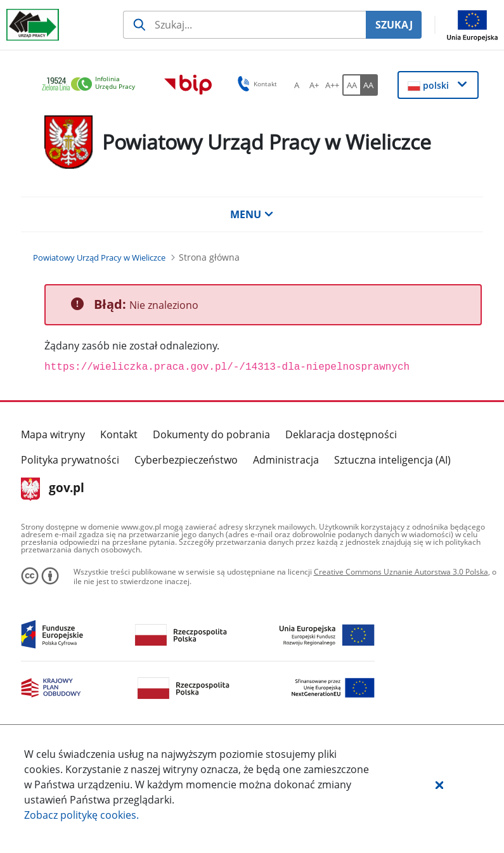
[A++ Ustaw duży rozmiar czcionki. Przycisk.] (332, 85)
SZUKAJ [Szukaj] (394, 25)
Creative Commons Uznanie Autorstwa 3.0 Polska (401, 572)
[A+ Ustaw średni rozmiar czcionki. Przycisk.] (314, 85)
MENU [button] (252, 214)
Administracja (286, 460)
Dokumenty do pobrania (211, 434)
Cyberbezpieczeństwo (186, 460)
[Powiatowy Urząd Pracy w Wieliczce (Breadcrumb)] (99, 257)
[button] (439, 785)
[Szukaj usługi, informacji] (244, 25)
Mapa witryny (53, 434)
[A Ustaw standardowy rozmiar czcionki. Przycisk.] (297, 85)
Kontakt (119, 434)
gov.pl (53, 489)
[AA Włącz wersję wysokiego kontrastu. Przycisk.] (369, 85)
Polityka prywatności (70, 460)
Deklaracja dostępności (341, 434)
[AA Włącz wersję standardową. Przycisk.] (351, 85)
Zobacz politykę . (81, 815)
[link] (92, 85)
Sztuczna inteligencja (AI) (392, 460)
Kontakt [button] (255, 84)
